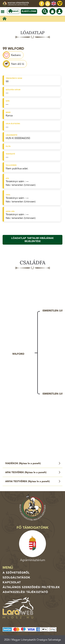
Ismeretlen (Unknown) (24, 185)
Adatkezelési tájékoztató (25, 592)
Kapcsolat (12, 582)
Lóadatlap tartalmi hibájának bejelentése (32, 240)
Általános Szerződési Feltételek (31, 587)
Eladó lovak (29, 11)
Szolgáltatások (16, 578)
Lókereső (13, 11)
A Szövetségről (16, 573)
